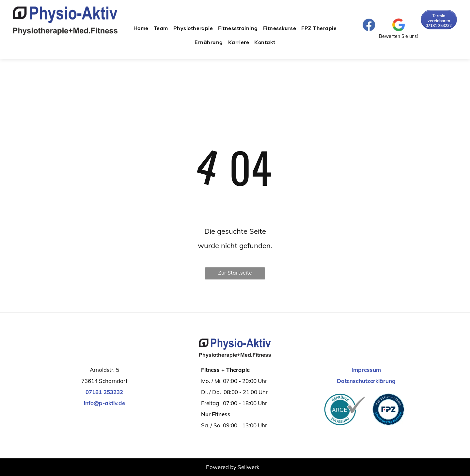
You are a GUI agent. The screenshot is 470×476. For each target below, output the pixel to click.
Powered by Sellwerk (233, 467)
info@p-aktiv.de (104, 403)
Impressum (366, 370)
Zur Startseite (235, 273)
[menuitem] (141, 28)
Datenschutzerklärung (366, 381)
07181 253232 (104, 392)
